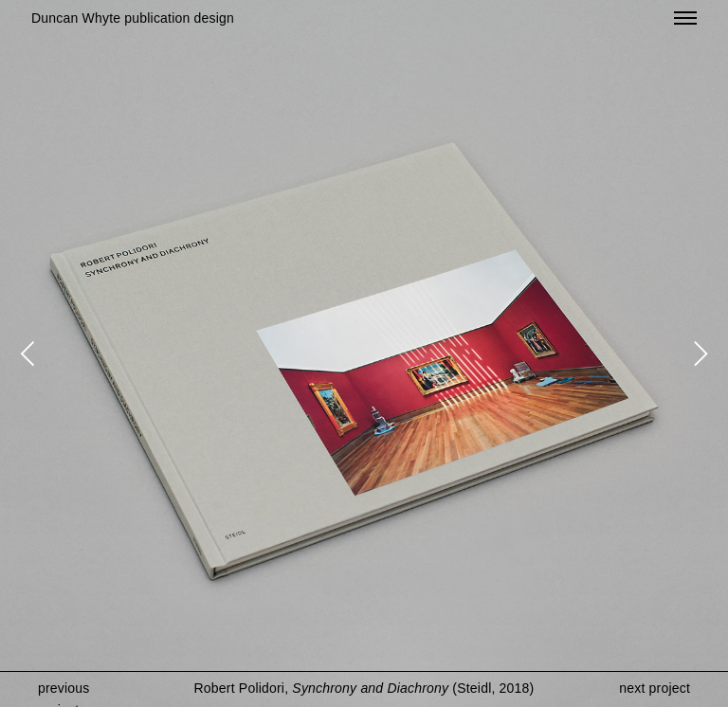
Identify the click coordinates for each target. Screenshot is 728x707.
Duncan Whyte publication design (133, 18)
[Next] (698, 353)
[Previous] (30, 353)
